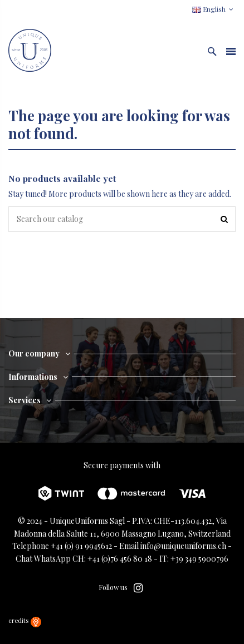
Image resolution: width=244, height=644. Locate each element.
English (214, 9)
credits (25, 620)
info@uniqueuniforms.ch (183, 546)
